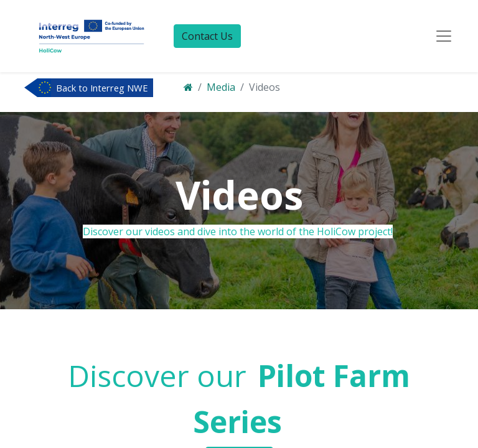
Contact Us (207, 36)
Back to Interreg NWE (102, 88)
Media (221, 87)
